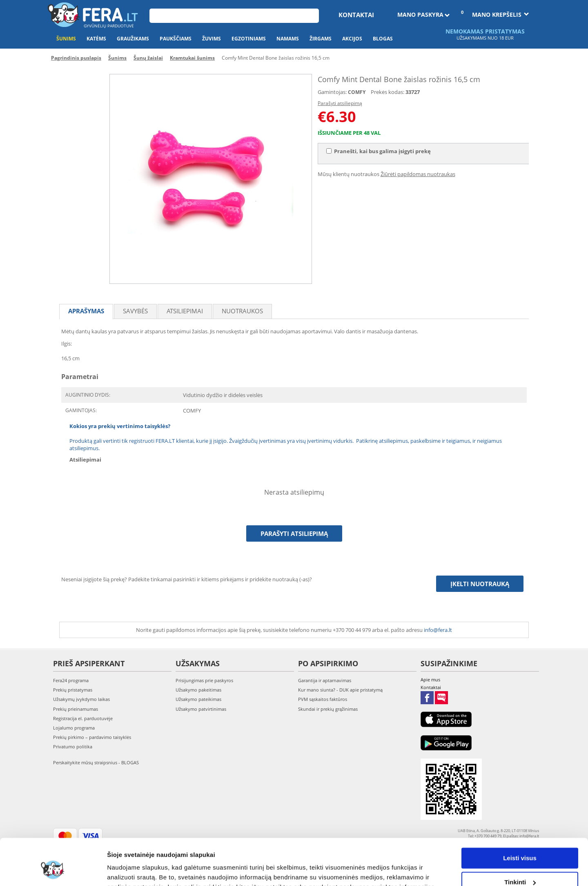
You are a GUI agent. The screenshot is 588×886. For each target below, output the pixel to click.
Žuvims (212, 39)
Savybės (135, 311)
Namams (288, 39)
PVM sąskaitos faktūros (323, 699)
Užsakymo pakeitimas (198, 690)
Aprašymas (86, 311)
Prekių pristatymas (73, 690)
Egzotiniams (249, 39)
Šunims (66, 39)
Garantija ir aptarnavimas (325, 680)
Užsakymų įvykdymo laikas (81, 699)
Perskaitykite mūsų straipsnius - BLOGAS (96, 762)
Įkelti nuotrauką (480, 584)
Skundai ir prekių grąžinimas (328, 709)
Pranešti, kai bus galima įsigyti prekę (379, 151)
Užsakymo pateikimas (198, 699)
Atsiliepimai (185, 311)
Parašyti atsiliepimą (340, 103)
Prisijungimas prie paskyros (204, 680)
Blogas (383, 39)
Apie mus (430, 680)
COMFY (357, 92)
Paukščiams (176, 39)
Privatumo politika (73, 747)
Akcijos (352, 39)
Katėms (96, 39)
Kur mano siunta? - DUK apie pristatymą (340, 690)
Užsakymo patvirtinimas (201, 709)
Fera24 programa (71, 680)
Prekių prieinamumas (76, 709)
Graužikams (133, 39)
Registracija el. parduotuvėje (83, 718)
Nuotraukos (242, 311)
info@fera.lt (438, 630)
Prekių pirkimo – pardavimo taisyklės (92, 737)
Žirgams (321, 39)
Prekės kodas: (388, 92)
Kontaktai (356, 15)
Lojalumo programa (74, 728)
